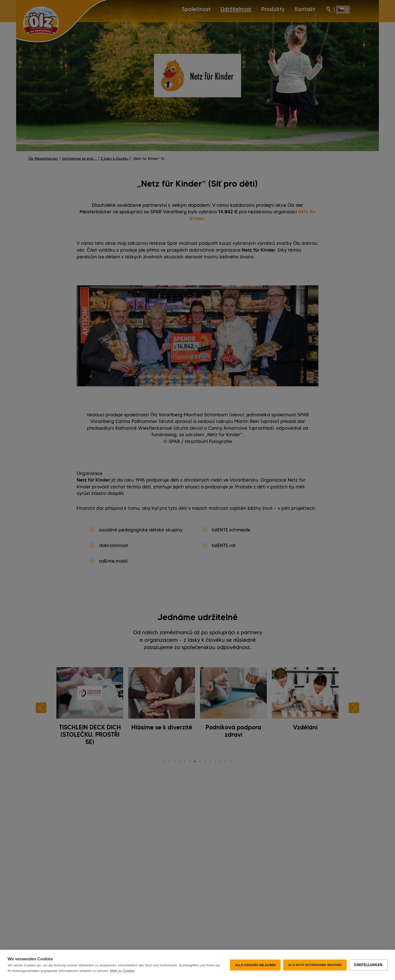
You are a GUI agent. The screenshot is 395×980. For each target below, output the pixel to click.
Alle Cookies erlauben (255, 965)
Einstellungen (368, 965)
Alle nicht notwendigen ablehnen (315, 965)
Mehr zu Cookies (122, 971)
